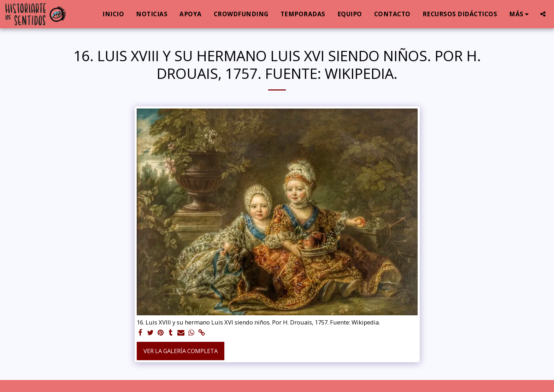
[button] (543, 14)
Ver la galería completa (181, 351)
